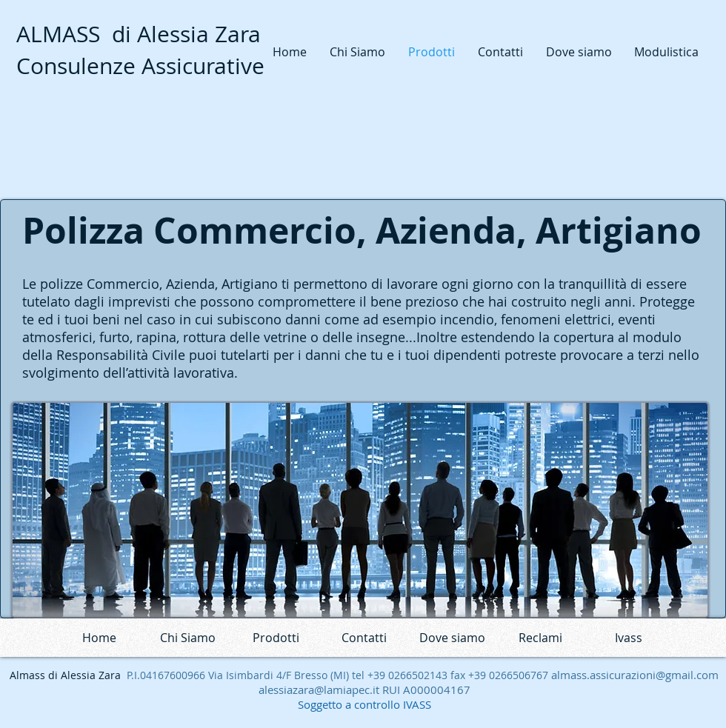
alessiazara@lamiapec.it (319, 689)
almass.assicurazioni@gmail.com (635, 675)
